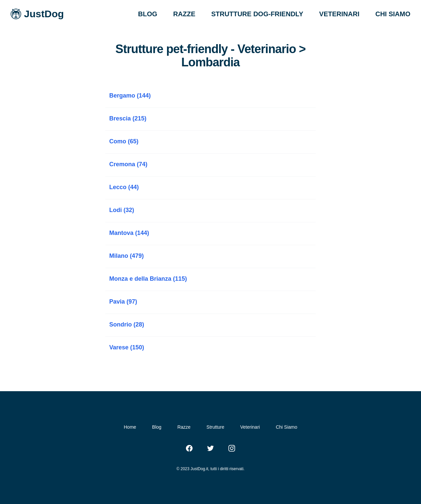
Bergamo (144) (130, 96)
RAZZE (184, 14)
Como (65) (124, 141)
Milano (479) (126, 256)
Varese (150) (127, 347)
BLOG (148, 14)
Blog (157, 427)
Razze (184, 427)
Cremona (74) (128, 164)
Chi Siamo (287, 427)
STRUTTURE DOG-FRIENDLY (257, 14)
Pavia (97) (123, 302)
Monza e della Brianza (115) (148, 279)
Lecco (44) (124, 187)
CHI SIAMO (393, 14)
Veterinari (250, 427)
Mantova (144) (129, 233)
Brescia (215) (128, 118)
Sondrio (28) (127, 324)
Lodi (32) (122, 210)
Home (130, 427)
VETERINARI (339, 14)
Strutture (215, 427)
